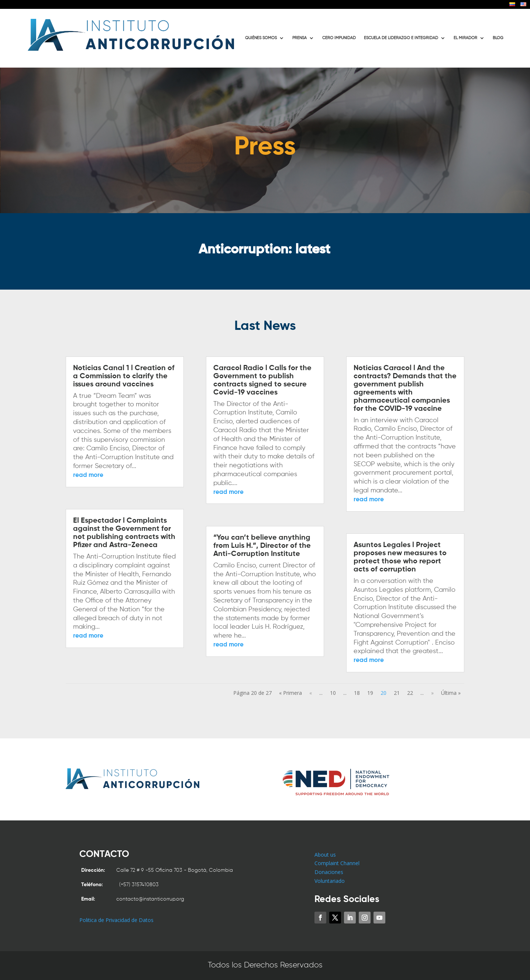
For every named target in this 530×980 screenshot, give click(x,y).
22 (410, 693)
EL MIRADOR (465, 38)
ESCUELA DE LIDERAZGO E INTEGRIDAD (401, 38)
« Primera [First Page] (290, 693)
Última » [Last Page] (451, 693)
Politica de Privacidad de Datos (116, 920)
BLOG (498, 38)
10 (333, 693)
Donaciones (329, 872)
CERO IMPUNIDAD (339, 38)
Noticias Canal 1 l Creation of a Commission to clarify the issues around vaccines (124, 376)
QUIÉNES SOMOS (261, 38)
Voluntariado (330, 881)
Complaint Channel (337, 863)
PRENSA (300, 38)
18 (357, 693)
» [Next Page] (432, 693)
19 (370, 693)
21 (397, 693)
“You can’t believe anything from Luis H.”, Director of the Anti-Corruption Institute (262, 546)
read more (88, 475)
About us (325, 855)
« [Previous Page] (311, 693)
